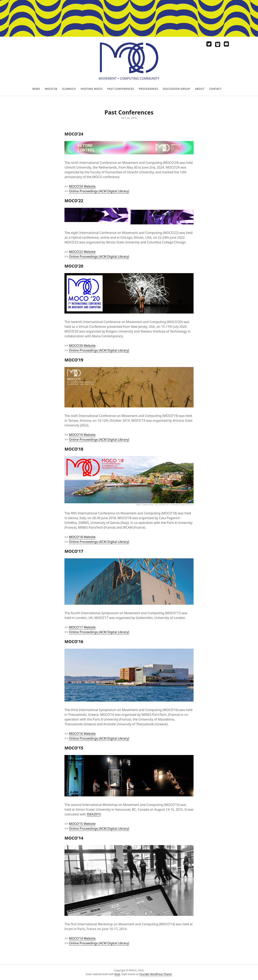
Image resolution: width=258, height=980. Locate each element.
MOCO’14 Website (82, 938)
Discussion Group (177, 89)
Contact (215, 89)
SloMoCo (69, 89)
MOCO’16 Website (82, 734)
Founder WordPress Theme (155, 974)
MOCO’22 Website (82, 252)
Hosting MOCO (92, 89)
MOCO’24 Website (82, 186)
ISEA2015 (94, 814)
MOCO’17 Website (82, 627)
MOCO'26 (51, 89)
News (36, 89)
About (200, 89)
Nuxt (117, 974)
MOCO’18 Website (82, 537)
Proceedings (148, 89)
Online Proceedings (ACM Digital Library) (99, 191)
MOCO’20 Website (82, 346)
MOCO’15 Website (82, 824)
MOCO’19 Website (82, 435)
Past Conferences (121, 89)
